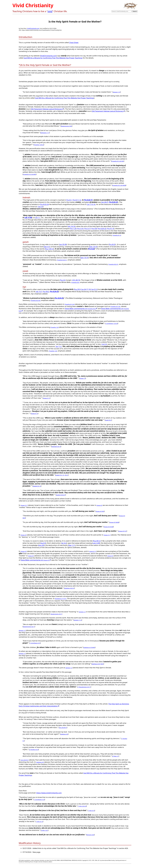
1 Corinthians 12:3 (39, 800)
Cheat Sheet (74, 42)
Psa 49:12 (97, 541)
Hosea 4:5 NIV (100, 511)
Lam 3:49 (96, 543)
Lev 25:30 (63, 244)
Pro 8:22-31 (88, 200)
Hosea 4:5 (99, 505)
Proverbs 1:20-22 (39, 145)
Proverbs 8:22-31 (62, 260)
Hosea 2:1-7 (46, 398)
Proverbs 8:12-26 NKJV (30, 174)
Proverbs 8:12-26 (70, 304)
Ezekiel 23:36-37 (61, 495)
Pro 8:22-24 (44, 204)
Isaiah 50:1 (108, 420)
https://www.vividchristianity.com (49, 793)
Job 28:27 (105, 202)
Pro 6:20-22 (102, 229)
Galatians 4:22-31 (69, 588)
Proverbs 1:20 (55, 327)
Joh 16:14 (72, 226)
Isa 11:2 (59, 346)
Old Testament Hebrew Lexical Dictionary (47, 109)
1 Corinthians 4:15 (35, 643)
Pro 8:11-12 (77, 200)
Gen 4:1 (47, 247)
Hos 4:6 (41, 545)
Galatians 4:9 (64, 734)
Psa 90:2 (46, 292)
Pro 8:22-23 (113, 202)
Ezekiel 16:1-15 (60, 475)
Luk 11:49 (28, 218)
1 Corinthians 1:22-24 (112, 323)
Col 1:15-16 (91, 204)
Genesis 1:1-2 (78, 620)
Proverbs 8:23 (75, 282)
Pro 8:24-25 (54, 292)
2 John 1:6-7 (44, 830)
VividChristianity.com (33, 28)
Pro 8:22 (112, 244)
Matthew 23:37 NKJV (98, 664)
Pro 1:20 (73, 229)
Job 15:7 (39, 292)
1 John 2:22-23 (82, 806)
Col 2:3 (40, 207)
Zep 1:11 (72, 545)
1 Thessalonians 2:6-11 (84, 687)
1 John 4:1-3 (39, 822)
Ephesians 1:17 (45, 133)
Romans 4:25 (90, 835)
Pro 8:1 (69, 200)
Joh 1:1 (38, 218)
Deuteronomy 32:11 (56, 614)
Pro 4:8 (94, 229)
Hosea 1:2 (83, 378)
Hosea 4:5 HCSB (109, 527)
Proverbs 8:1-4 (117, 235)
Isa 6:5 (43, 543)
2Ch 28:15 (76, 280)
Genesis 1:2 (82, 612)
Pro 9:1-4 (111, 229)
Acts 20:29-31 (63, 728)
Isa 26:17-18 (86, 289)
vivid (50, 11)
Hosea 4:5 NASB (114, 522)
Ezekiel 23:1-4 (37, 486)
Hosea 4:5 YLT (123, 531)
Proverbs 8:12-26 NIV (118, 161)
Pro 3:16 (80, 229)
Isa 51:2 (94, 289)
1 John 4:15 (91, 811)
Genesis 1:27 (117, 92)
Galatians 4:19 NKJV (89, 647)
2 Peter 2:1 (116, 756)
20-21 (66, 475)
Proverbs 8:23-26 (35, 300)
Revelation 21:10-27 (61, 599)
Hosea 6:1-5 (34, 414)
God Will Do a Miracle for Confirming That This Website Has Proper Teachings (53, 58)
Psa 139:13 (49, 249)
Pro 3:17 (87, 229)
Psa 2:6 (63, 280)
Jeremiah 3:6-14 (56, 447)
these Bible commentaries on (81, 309)
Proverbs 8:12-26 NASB (119, 185)
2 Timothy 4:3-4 (34, 750)
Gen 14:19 (93, 247)
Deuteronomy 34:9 (66, 126)
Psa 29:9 (77, 289)
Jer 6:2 (64, 543)
